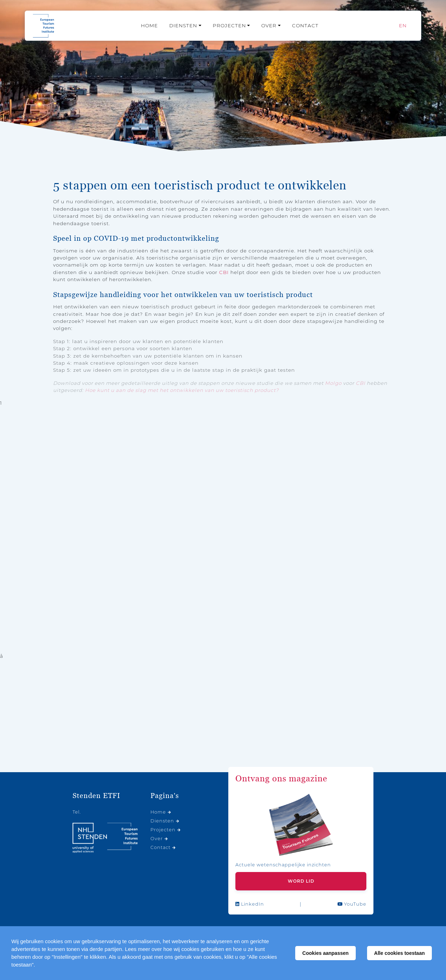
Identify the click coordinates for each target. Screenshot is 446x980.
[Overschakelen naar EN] (403, 26)
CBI (224, 272)
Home (149, 25)
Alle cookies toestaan (399, 953)
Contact (305, 25)
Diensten (183, 25)
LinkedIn (250, 904)
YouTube (352, 904)
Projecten (229, 25)
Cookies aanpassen (325, 953)
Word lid (301, 881)
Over (269, 25)
